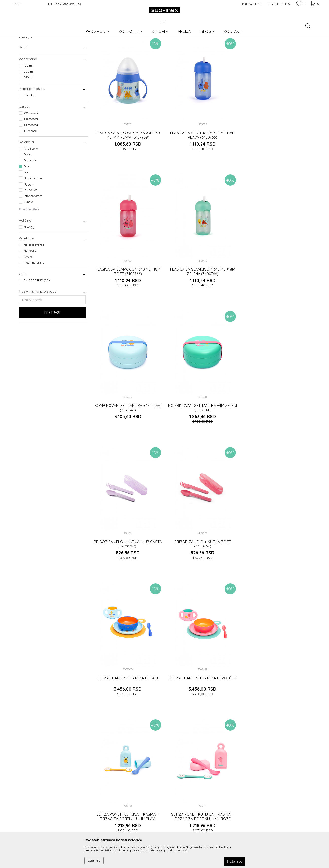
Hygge (28, 216)
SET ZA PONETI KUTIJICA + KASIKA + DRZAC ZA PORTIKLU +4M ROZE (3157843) (275, 574)
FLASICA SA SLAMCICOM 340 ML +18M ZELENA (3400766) (127, 302)
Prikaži (258, 43)
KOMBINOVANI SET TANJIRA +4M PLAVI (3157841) (201, 302)
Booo (27, 198)
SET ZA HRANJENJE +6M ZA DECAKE (275, 434)
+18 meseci (31, 151)
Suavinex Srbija (29, 35)
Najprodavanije (34, 277)
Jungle (28, 234)
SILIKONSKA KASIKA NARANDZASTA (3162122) (128, 707)
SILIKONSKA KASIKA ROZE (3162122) (201, 705)
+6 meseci (30, 163)
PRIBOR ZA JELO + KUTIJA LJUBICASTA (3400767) (127, 437)
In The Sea (31, 222)
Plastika (29, 127)
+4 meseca (31, 157)
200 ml (29, 104)
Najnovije (30, 283)
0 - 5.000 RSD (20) (37, 312)
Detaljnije (94, 860)
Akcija (28, 289)
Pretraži (52, 345)
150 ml (28, 98)
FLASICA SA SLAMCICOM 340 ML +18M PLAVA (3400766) (201, 166)
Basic (27, 186)
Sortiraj (187, 43)
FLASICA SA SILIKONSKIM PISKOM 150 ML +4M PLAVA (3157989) (128, 166)
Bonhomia (30, 192)
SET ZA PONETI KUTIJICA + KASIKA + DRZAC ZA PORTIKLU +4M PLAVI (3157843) (201, 574)
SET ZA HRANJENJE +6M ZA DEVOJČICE (127, 570)
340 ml (28, 109)
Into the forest (33, 228)
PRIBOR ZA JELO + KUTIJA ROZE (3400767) (201, 437)
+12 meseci (31, 145)
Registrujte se (279, 4)
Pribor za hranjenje (34, 64)
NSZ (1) (29, 259)
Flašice (26, 58)
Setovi (25, 69)
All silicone (31, 180)
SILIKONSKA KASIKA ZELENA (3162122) (275, 705)
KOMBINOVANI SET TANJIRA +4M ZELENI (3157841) (275, 302)
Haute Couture (33, 210)
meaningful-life (34, 294)
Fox (26, 204)
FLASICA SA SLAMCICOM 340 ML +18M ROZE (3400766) (275, 166)
